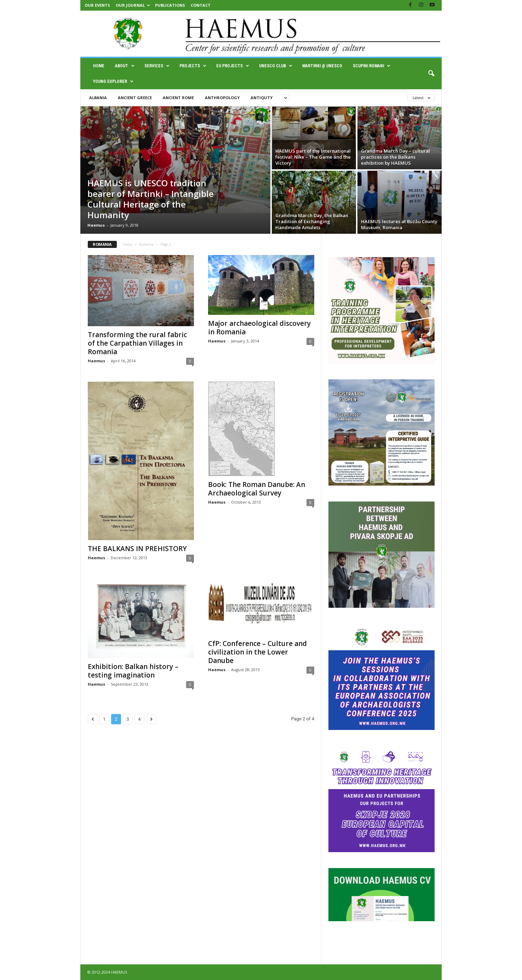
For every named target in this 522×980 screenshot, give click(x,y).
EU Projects (233, 66)
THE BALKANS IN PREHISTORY (137, 549)
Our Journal (133, 5)
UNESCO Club (276, 66)
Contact (201, 5)
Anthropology (222, 98)
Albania (98, 98)
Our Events (97, 5)
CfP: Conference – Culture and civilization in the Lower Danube (257, 652)
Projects (193, 66)
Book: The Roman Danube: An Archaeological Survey (257, 489)
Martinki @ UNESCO (322, 66)
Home (99, 66)
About (125, 66)
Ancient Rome (178, 98)
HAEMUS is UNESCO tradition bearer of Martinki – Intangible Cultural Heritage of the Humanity (151, 199)
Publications (170, 5)
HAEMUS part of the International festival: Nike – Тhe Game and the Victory (313, 157)
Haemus (96, 225)
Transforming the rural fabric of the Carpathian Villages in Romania (137, 343)
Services (157, 66)
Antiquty (262, 98)
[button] (431, 74)
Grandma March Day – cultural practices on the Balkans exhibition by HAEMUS (395, 157)
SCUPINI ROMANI (372, 66)
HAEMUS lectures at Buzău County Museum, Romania (399, 224)
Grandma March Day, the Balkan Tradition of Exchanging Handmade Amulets (312, 221)
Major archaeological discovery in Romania (259, 328)
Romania (146, 244)
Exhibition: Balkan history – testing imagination (133, 671)
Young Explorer (113, 81)
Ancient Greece (135, 98)
